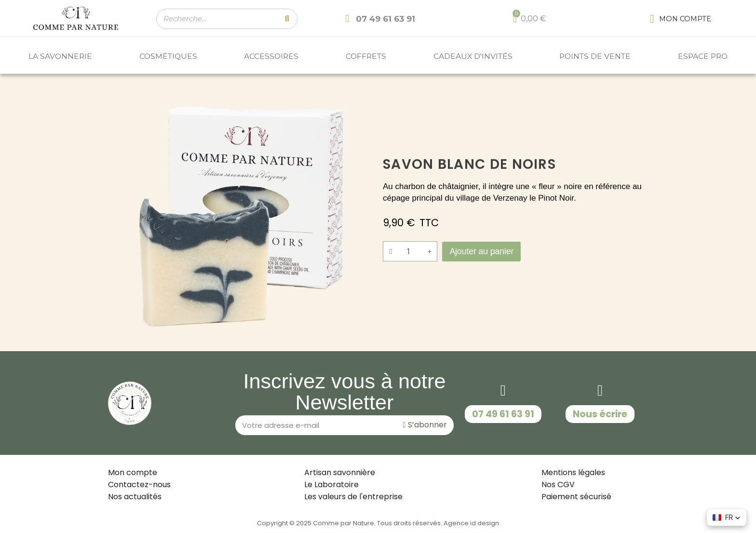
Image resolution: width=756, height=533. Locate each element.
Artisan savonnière (340, 472)
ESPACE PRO (703, 56)
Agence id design (471, 523)
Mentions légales (573, 472)
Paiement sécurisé (576, 497)
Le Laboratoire (331, 485)
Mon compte (133, 472)
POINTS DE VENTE (595, 56)
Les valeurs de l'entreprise (353, 497)
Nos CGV (558, 485)
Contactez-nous (139, 485)
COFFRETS (366, 56)
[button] (484, 251)
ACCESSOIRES (271, 56)
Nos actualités (135, 497)
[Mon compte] (681, 19)
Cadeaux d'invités (473, 56)
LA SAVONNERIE (60, 56)
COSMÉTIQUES (168, 56)
